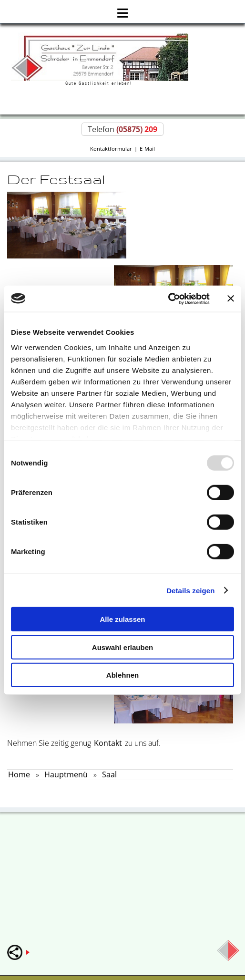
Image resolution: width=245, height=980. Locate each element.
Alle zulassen (122, 619)
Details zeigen (190, 590)
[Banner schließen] (231, 299)
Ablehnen (122, 675)
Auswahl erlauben (122, 647)
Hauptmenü (66, 774)
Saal (109, 774)
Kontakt (108, 743)
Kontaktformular (111, 149)
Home (19, 774)
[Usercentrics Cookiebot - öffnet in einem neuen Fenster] (168, 299)
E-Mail (147, 149)
